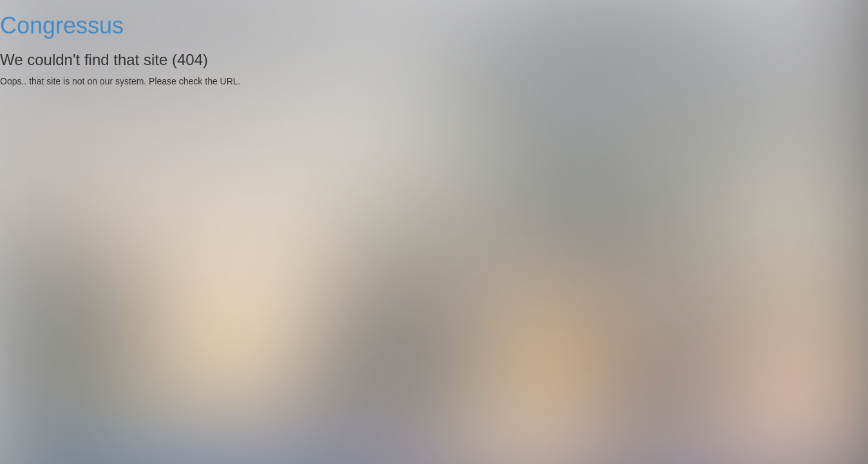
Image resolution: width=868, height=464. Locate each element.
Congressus (62, 25)
